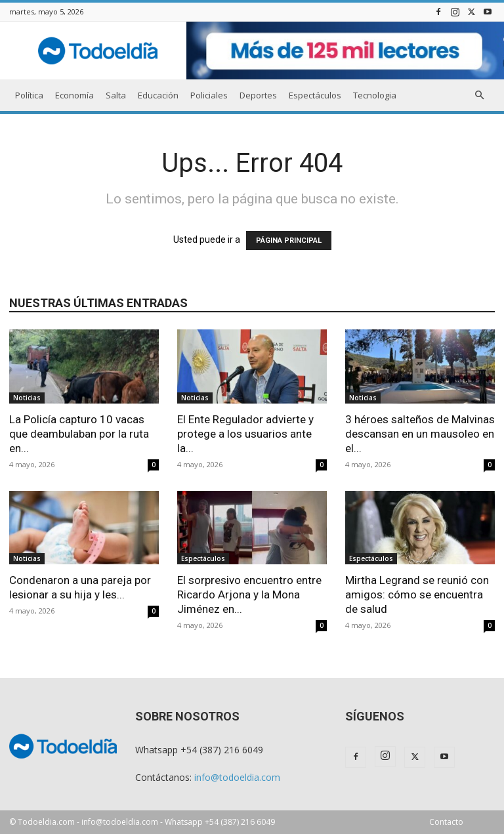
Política (29, 95)
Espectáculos (315, 95)
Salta (116, 95)
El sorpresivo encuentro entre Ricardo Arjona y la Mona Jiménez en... (249, 594)
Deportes (258, 95)
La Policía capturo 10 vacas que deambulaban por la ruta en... (79, 434)
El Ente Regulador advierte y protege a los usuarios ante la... (245, 434)
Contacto (446, 822)
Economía (74, 95)
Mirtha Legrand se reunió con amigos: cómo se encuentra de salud (417, 594)
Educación (158, 95)
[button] (479, 95)
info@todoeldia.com (237, 777)
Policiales (209, 95)
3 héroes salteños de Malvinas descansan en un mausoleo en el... (420, 434)
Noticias (27, 398)
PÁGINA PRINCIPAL (289, 240)
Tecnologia (375, 95)
